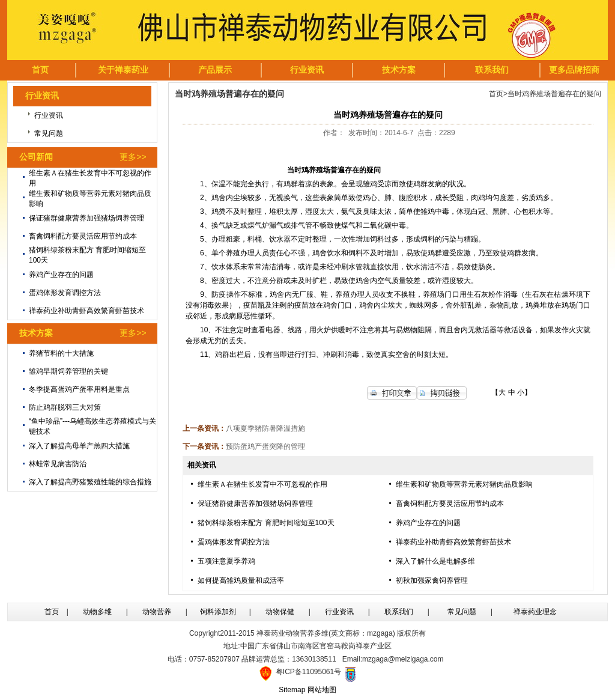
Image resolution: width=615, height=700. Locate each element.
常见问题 (49, 133)
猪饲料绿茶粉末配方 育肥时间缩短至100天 (266, 523)
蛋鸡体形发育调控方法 (65, 293)
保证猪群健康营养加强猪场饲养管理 (86, 218)
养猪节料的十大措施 (61, 353)
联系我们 (399, 612)
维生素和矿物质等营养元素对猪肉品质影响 (464, 484)
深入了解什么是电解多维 (435, 561)
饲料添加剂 (218, 612)
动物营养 (157, 612)
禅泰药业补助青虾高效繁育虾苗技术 (86, 311)
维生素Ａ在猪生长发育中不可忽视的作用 (262, 484)
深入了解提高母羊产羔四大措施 (79, 446)
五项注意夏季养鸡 (226, 561)
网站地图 (322, 690)
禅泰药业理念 (535, 612)
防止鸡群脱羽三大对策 (65, 407)
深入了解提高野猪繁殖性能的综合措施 (90, 482)
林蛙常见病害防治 (58, 464)
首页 (496, 94)
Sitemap (292, 690)
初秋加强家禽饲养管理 (432, 580)
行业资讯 (49, 115)
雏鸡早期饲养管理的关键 (68, 371)
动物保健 (280, 612)
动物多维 (97, 612)
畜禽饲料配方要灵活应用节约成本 (83, 236)
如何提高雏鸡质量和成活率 (241, 580)
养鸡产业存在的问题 (61, 275)
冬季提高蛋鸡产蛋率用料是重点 (79, 389)
